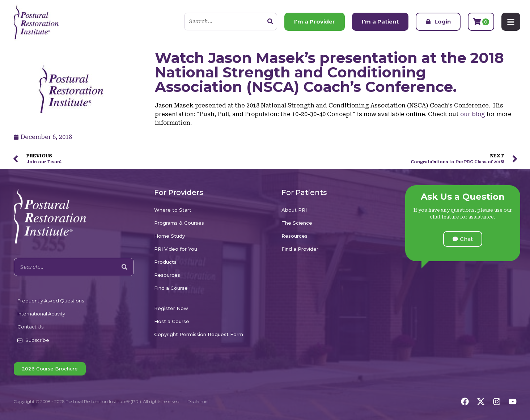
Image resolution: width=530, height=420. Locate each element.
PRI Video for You (176, 249)
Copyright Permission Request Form (199, 334)
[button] (463, 239)
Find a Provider (300, 249)
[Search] (270, 22)
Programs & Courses (179, 223)
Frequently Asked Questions (51, 301)
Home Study (169, 236)
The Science (297, 223)
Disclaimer (198, 401)
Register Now (171, 308)
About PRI (294, 210)
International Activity (41, 314)
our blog (473, 114)
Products (165, 262)
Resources (167, 275)
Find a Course (171, 288)
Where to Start (173, 210)
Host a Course (172, 321)
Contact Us (30, 327)
